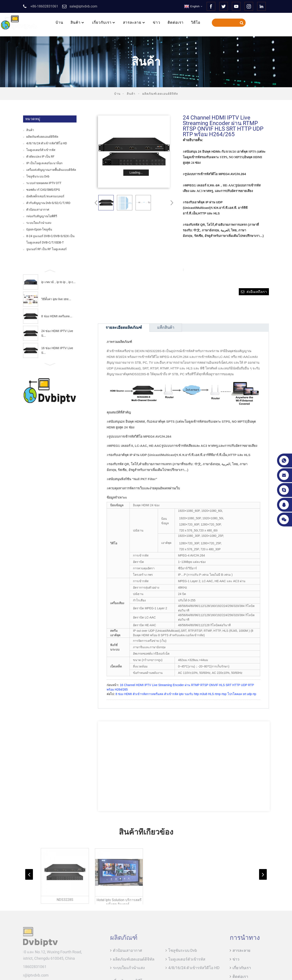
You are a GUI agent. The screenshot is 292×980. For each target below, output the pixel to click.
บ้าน (59, 22)
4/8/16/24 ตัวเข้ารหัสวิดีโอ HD (47, 143)
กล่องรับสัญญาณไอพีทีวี (42, 216)
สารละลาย (134, 22)
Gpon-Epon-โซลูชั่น (39, 229)
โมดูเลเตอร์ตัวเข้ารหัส (41, 150)
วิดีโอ (196, 22)
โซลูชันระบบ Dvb (38, 176)
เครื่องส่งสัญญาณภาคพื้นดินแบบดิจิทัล (51, 170)
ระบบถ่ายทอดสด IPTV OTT (44, 183)
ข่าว (157, 22)
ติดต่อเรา (176, 22)
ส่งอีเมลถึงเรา (257, 292)
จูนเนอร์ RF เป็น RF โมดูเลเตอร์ (46, 249)
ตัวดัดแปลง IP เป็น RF (40, 156)
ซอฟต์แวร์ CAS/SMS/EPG (43, 190)
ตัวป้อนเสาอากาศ (38, 210)
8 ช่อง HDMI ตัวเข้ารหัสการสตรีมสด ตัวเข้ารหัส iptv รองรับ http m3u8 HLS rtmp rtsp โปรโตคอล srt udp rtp (186, 694)
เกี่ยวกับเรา (104, 22)
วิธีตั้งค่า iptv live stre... (56, 299)
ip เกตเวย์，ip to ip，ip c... (58, 282)
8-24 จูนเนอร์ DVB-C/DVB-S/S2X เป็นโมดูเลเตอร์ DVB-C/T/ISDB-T (50, 239)
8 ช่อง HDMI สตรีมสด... (57, 316)
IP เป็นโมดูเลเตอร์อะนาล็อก (44, 163)
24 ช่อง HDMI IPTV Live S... (57, 333)
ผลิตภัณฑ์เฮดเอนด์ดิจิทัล (160, 94)
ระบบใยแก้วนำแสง (39, 223)
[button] (50, 270)
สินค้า (78, 22)
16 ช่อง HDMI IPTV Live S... (57, 350)
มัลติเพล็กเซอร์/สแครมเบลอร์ (45, 196)
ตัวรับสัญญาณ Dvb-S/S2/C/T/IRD (48, 203)
